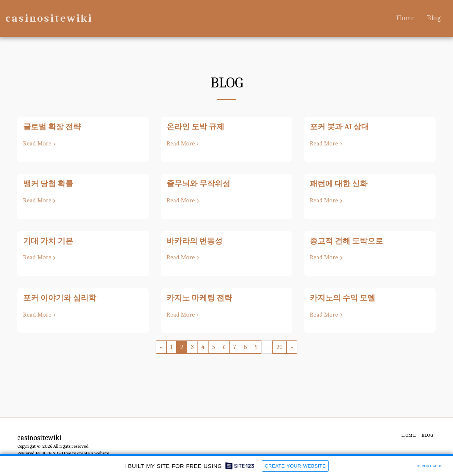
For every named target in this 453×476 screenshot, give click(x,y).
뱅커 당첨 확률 (48, 184)
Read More (40, 143)
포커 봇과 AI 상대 (339, 127)
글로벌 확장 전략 (52, 127)
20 (280, 347)
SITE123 (50, 453)
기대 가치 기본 (48, 241)
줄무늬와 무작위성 (198, 184)
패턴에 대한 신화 (339, 184)
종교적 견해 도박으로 (346, 241)
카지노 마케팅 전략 (199, 298)
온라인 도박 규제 (195, 127)
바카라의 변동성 (195, 241)
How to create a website (85, 453)
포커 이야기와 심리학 (60, 298)
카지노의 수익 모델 (343, 298)
